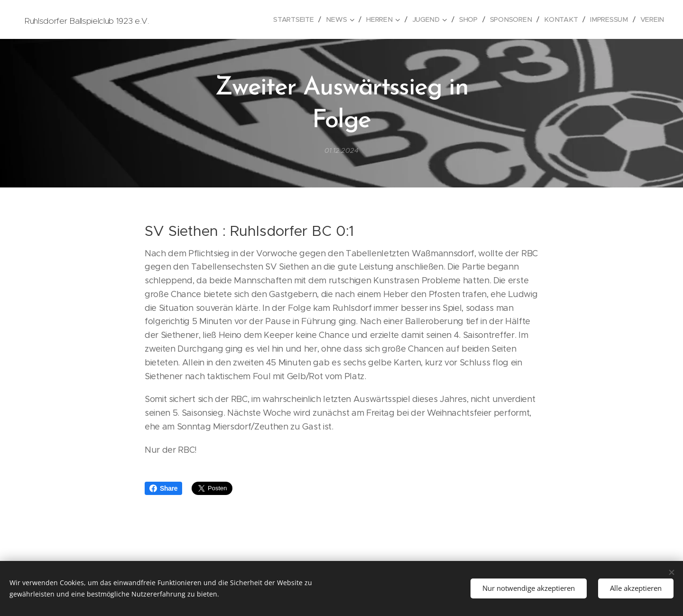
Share (163, 488)
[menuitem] (300, 19)
